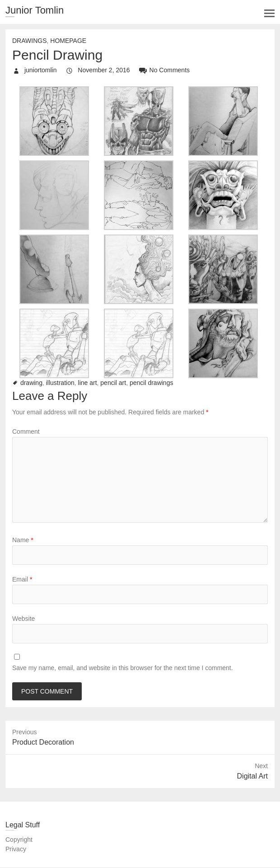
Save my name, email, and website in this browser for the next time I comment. (123, 668)
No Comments (170, 70)
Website (23, 619)
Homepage (68, 41)
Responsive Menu (269, 13)
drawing (31, 383)
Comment (26, 432)
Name (23, 540)
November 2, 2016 (103, 70)
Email (22, 579)
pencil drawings (152, 383)
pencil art (113, 383)
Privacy (16, 849)
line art (88, 383)
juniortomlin (40, 70)
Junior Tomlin (35, 10)
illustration (60, 383)
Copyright (19, 840)
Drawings (29, 41)
